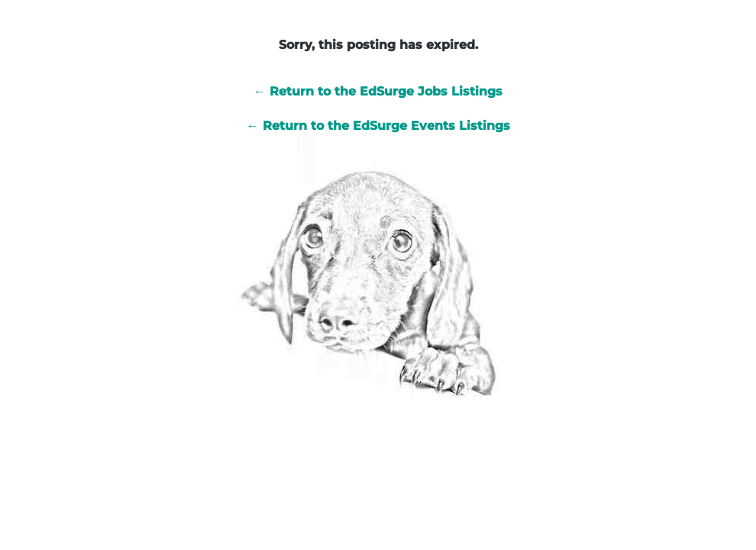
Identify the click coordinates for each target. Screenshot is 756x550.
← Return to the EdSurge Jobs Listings (378, 91)
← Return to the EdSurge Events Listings (378, 126)
